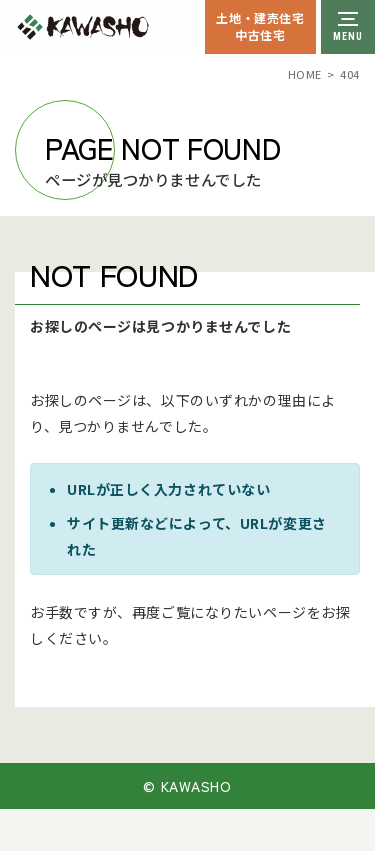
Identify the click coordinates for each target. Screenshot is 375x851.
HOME (305, 74)
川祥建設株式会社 (127, 27)
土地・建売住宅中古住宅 (260, 26)
